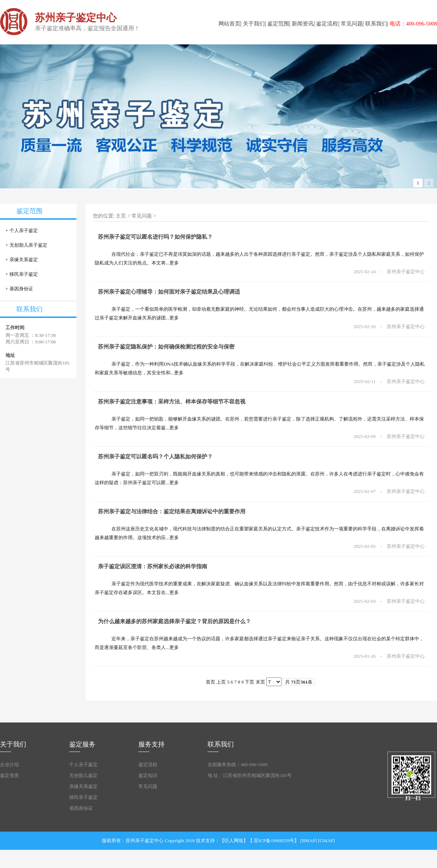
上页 (221, 682)
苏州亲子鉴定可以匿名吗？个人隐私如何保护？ (155, 457)
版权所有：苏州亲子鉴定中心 (133, 841)
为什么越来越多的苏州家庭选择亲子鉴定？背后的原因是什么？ (174, 621)
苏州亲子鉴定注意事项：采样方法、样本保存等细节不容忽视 (172, 402)
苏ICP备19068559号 (274, 841)
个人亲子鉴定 (24, 230)
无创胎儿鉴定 (83, 775)
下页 (249, 682)
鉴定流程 (327, 24)
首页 (210, 682)
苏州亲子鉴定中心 (406, 272)
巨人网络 (234, 841)
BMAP (309, 841)
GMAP (327, 841)
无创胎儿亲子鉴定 (28, 245)
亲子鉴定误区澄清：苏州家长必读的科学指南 (153, 566)
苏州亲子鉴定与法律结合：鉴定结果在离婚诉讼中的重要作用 (172, 511)
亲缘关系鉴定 (24, 260)
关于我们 (254, 24)
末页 (260, 682)
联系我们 (376, 24)
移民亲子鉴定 (24, 274)
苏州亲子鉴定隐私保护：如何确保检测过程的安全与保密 (166, 347)
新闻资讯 (303, 24)
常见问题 (352, 24)
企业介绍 (9, 765)
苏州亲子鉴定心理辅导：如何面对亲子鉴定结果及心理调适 (169, 292)
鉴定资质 (9, 775)
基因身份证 (21, 289)
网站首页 (229, 24)
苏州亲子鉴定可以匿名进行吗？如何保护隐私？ (155, 237)
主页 (121, 216)
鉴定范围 (278, 24)
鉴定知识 (148, 775)
